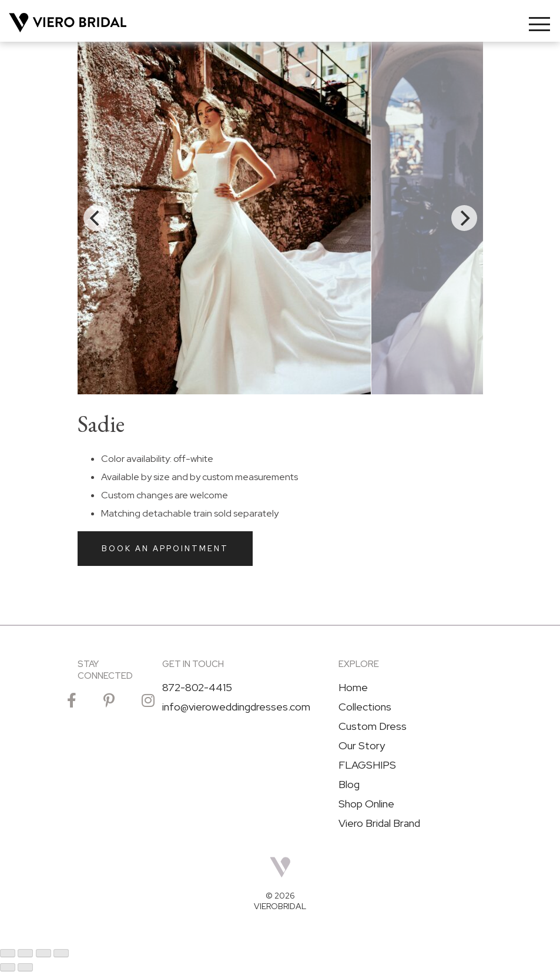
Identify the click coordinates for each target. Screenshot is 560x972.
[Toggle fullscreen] (25, 953)
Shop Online (366, 804)
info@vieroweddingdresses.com (236, 707)
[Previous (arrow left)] (8, 967)
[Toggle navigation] (539, 24)
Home (353, 688)
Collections (365, 707)
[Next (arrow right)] (25, 967)
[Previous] (96, 218)
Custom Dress (373, 726)
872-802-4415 (197, 688)
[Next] (464, 218)
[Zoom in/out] (8, 953)
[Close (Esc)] (61, 953)
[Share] (43, 953)
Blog (349, 785)
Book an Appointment (165, 549)
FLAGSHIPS (367, 765)
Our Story (362, 746)
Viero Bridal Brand (379, 823)
